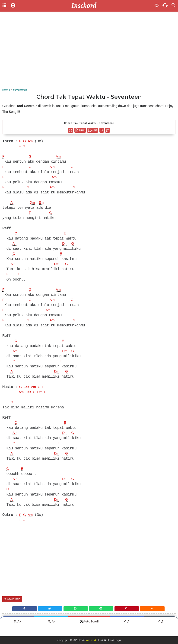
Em (43, 204)
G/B (27, 392)
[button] (156, 617)
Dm (33, 204)
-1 (161, 631)
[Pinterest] (129, 617)
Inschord (91, 640)
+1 (127, 631)
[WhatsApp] (75, 617)
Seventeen (14, 607)
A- (51, 631)
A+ (17, 631)
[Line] (102, 617)
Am (31, 142)
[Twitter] (48, 617)
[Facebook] (20, 617)
